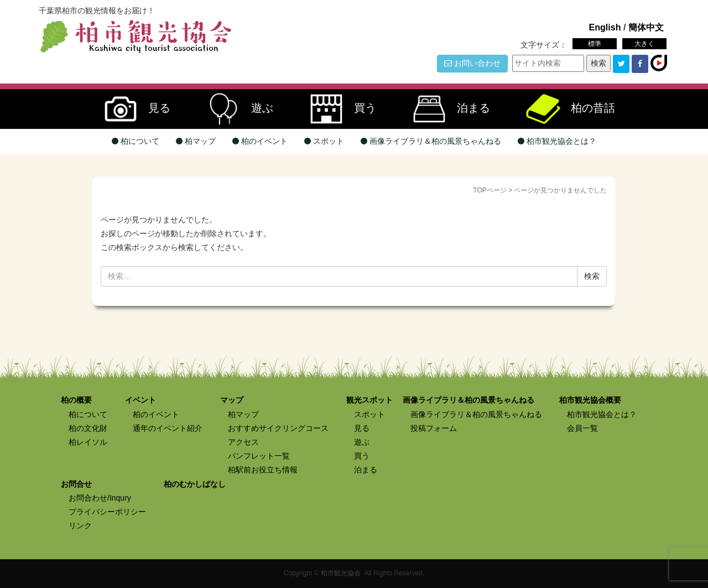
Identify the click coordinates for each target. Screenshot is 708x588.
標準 (595, 44)
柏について (136, 141)
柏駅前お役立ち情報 (263, 470)
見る (132, 109)
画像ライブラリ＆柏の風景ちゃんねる (431, 141)
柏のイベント (260, 141)
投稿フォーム (434, 428)
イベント (140, 400)
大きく (644, 44)
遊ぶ (235, 109)
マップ (232, 400)
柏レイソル (88, 442)
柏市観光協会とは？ (557, 141)
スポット (324, 141)
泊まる (446, 109)
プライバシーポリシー (107, 512)
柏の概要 (76, 400)
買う (337, 109)
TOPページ (490, 190)
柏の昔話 (565, 109)
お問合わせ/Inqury (100, 498)
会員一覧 (582, 428)
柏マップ (196, 141)
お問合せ (76, 484)
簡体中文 (646, 27)
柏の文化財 (88, 428)
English (605, 27)
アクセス (243, 442)
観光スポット (369, 400)
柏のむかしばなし (195, 484)
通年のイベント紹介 (168, 428)
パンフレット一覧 (259, 456)
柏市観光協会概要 (590, 400)
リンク (80, 525)
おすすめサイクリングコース (278, 428)
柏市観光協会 (341, 573)
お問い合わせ (472, 63)
